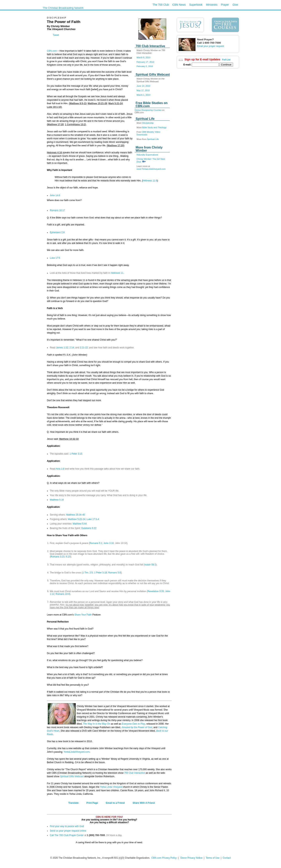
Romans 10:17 (57, 210)
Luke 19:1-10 (54, 107)
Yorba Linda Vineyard (111, 787)
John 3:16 (109, 543)
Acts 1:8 (60, 469)
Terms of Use (213, 858)
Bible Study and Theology (154, 127)
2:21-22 (84, 348)
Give (235, 5)
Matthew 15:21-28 (97, 103)
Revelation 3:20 (156, 591)
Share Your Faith (83, 615)
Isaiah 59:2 (150, 565)
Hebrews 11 (117, 273)
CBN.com (52, 51)
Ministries (212, 5)
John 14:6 (55, 195)
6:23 (68, 557)
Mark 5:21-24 (115, 103)
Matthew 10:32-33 (69, 439)
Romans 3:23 (57, 557)
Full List (226, 60)
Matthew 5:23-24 (77, 519)
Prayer (225, 5)
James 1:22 (62, 348)
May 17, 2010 (143, 90)
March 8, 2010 (143, 57)
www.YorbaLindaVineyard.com (151, 169)
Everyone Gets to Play (133, 724)
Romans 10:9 (63, 594)
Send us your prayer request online (68, 831)
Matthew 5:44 (80, 524)
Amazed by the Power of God (137, 727)
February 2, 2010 (145, 66)
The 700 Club (161, 5)
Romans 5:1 (96, 543)
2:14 (72, 348)
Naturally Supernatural (147, 155)
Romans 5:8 (115, 573)
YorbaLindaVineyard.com (77, 752)
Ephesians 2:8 (57, 232)
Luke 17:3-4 (93, 519)
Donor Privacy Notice (192, 858)
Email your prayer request (210, 46)
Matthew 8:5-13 (78, 103)
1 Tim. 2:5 (88, 573)
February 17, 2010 (145, 62)
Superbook (196, 5)
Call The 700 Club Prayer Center (67, 835)
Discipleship (148, 123)
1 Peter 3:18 (100, 573)
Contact (227, 858)
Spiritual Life (153, 139)
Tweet (56, 35)
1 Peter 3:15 (76, 454)
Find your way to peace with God (67, 826)
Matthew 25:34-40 (76, 515)
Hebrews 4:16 (55, 153)
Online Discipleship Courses (148, 110)
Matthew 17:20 (56, 125)
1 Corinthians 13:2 (75, 125)
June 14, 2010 (143, 86)
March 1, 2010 (143, 95)
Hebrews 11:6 (150, 181)
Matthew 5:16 (57, 500)
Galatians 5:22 (89, 528)
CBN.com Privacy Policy (164, 858)
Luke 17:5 (55, 258)
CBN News (179, 5)
